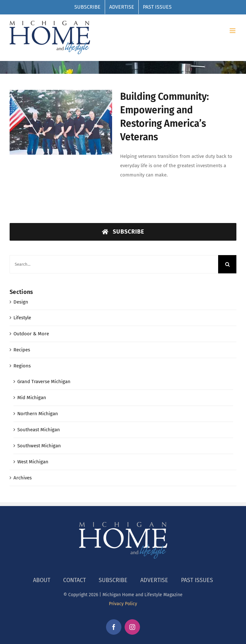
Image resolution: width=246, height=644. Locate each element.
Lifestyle (22, 318)
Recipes (22, 350)
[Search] (227, 264)
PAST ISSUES (197, 580)
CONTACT (74, 580)
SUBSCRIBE (113, 580)
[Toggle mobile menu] (233, 31)
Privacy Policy (123, 604)
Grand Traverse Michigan (44, 382)
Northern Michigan (38, 414)
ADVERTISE (154, 580)
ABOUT (42, 580)
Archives (23, 478)
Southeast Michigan (39, 430)
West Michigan (33, 462)
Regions (22, 366)
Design (21, 302)
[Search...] (114, 264)
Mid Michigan (32, 398)
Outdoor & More (31, 334)
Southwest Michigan (39, 446)
